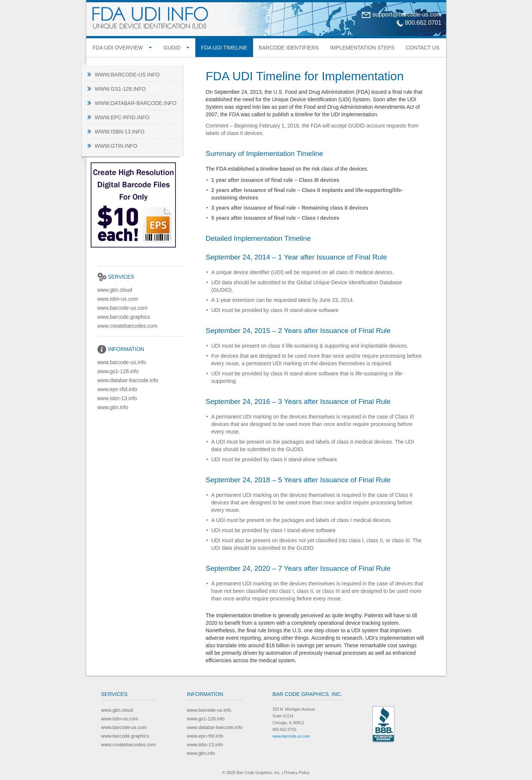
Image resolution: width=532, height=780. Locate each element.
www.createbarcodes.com (127, 326)
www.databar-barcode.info (136, 103)
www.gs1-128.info (120, 89)
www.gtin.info (116, 146)
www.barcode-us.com (123, 308)
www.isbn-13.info (120, 132)
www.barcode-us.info (127, 75)
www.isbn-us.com (118, 299)
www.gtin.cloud (115, 290)
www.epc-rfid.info (122, 117)
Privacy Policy (297, 772)
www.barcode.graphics (124, 317)
